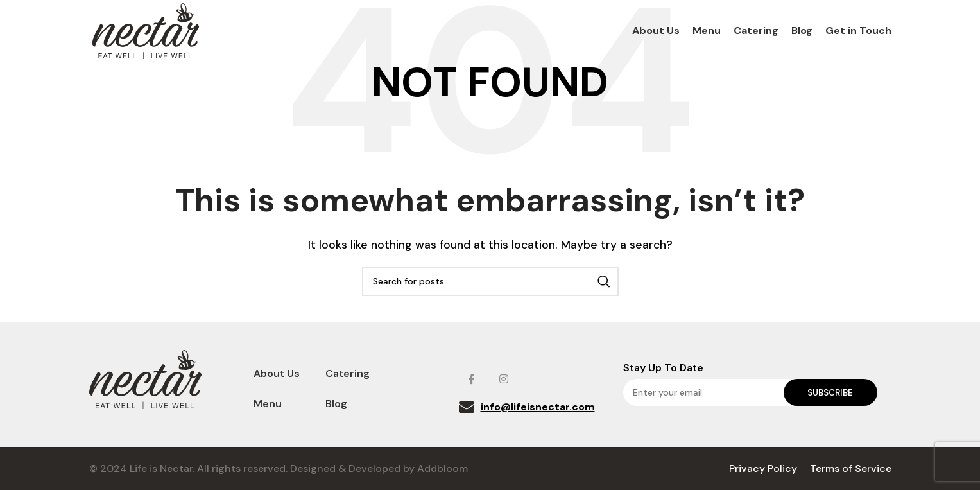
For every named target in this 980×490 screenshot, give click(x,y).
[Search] (490, 281)
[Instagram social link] (504, 380)
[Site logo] (146, 32)
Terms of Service (851, 468)
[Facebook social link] (472, 380)
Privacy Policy (763, 468)
